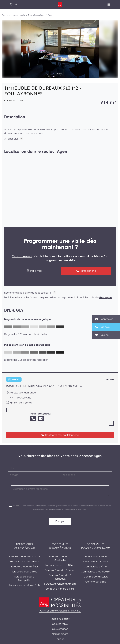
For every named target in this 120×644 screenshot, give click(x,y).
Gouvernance (60, 622)
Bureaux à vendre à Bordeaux (60, 570)
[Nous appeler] (33, 412)
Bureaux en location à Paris (24, 579)
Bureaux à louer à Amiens (24, 555)
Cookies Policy (60, 617)
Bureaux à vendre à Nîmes (60, 559)
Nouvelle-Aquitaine (36, 15)
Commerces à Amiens (96, 555)
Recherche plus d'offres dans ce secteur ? (30, 286)
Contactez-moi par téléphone (60, 428)
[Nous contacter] (41, 412)
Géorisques (106, 291)
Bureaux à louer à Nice (24, 565)
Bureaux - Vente (18, 15)
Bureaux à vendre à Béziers (60, 564)
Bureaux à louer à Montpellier (24, 572)
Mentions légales (60, 612)
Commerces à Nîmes (96, 560)
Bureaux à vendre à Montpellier (60, 552)
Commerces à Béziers (96, 570)
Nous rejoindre (60, 627)
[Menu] (109, 4)
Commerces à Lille (96, 575)
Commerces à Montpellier (96, 565)
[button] (13, 139)
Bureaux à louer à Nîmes (24, 560)
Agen (50, 15)
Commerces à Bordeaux (96, 550)
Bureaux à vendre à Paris (60, 582)
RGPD (17, 499)
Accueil (5, 15)
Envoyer (60, 515)
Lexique (60, 632)
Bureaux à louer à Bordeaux (24, 550)
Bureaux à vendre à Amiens (60, 577)
